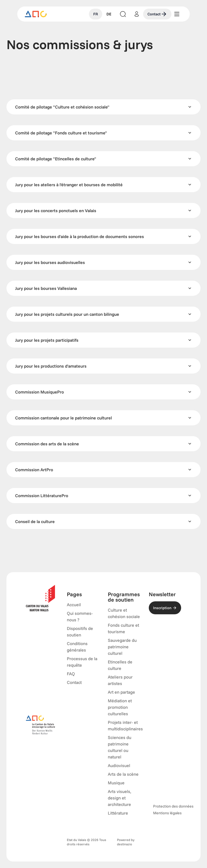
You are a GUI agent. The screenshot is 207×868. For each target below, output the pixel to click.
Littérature (118, 813)
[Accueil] (36, 14)
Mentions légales (167, 813)
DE (109, 14)
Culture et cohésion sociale (124, 613)
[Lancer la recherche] (123, 14)
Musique (116, 783)
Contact (157, 14)
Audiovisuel (119, 765)
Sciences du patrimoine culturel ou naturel (120, 747)
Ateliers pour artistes (120, 680)
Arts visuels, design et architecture (120, 798)
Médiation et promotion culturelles (120, 707)
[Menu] (177, 14)
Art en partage (121, 692)
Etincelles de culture (120, 665)
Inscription (165, 608)
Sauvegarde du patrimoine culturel (122, 647)
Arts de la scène (123, 774)
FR (96, 14)
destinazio (125, 844)
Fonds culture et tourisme (123, 628)
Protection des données (173, 806)
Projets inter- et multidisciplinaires (125, 725)
